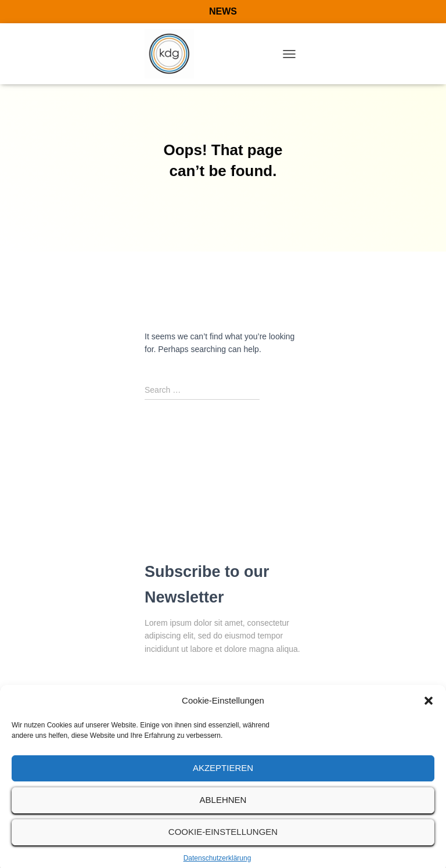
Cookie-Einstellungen (223, 839)
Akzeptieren (223, 775)
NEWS (223, 11)
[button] (429, 709)
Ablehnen (223, 807)
